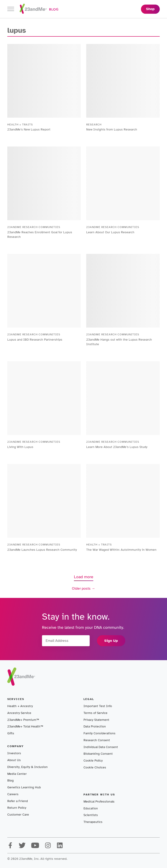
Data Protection (95, 726)
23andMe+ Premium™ (23, 720)
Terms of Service (95, 713)
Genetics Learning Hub (24, 787)
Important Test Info (98, 706)
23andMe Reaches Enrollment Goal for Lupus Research (40, 235)
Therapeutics (93, 822)
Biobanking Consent (98, 754)
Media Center (17, 774)
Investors (14, 753)
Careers (13, 794)
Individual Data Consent (101, 747)
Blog (10, 780)
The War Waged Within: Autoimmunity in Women (121, 550)
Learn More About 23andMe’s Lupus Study (117, 447)
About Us (14, 760)
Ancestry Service (19, 713)
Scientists (91, 815)
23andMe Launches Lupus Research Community (42, 550)
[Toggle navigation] (11, 9)
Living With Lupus (20, 447)
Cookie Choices (95, 767)
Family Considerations (99, 733)
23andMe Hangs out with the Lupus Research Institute (119, 342)
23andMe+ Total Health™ (25, 726)
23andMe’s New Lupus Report (29, 129)
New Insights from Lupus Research (112, 129)
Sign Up (111, 641)
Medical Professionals (99, 802)
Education (91, 808)
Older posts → (83, 589)
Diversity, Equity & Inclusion (27, 767)
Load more (84, 577)
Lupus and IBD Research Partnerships (35, 340)
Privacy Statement (96, 720)
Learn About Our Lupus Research (110, 232)
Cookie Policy (93, 761)
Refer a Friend (18, 801)
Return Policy (17, 808)
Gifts (11, 733)
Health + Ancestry (20, 706)
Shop (150, 9)
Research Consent (97, 740)
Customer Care (18, 815)
